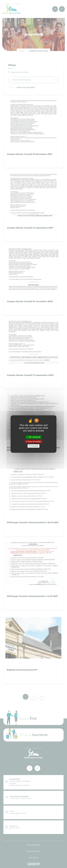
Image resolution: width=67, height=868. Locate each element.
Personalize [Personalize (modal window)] (33, 446)
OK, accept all (33, 437)
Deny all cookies (33, 442)
